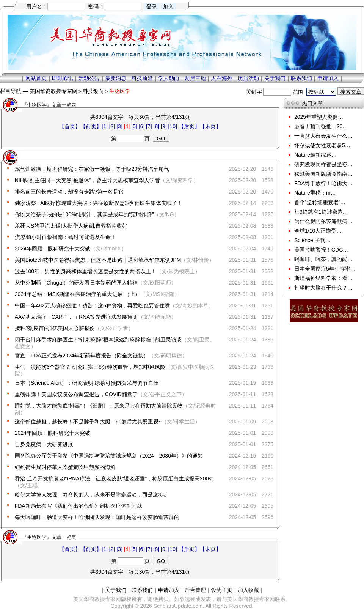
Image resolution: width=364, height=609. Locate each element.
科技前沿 (142, 78)
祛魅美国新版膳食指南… (323, 174)
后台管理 (195, 590)
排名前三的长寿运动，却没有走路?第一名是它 (69, 192)
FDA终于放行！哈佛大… (323, 183)
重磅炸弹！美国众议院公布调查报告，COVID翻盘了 (76, 394)
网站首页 (36, 78)
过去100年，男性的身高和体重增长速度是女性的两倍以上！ (86, 271)
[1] (105, 126)
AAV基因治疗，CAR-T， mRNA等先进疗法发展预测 (76, 317)
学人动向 (169, 78)
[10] (172, 126)
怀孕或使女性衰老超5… (322, 145)
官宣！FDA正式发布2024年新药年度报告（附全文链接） (82, 356)
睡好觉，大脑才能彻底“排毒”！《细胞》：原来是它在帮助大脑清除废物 (99, 406)
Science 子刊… (312, 240)
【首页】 (70, 126)
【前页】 (91, 126)
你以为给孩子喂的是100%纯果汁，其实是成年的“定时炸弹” (84, 214)
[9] (164, 126)
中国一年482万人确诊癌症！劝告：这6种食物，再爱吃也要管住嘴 (92, 305)
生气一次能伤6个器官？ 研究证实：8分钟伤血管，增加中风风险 (90, 367)
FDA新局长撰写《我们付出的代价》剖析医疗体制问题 (78, 506)
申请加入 (328, 78)
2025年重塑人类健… (319, 117)
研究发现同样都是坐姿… (323, 164)
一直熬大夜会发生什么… (323, 136)
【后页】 (189, 126)
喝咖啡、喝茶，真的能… (323, 259)
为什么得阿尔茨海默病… (323, 221)
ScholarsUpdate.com (178, 606)
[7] (149, 126)
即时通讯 (63, 78)
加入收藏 (248, 590)
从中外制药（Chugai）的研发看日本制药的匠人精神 (76, 283)
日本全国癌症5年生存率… (325, 269)
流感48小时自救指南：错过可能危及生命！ (66, 237)
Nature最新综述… (315, 155)
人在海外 (222, 78)
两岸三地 (195, 78)
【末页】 (210, 126)
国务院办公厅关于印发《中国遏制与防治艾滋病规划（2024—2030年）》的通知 (109, 456)
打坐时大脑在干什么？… (323, 288)
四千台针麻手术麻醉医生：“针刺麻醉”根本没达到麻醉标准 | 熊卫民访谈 (98, 340)
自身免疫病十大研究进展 (44, 444)
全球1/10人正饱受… (318, 231)
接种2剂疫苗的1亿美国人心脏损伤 (55, 328)
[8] (157, 126)
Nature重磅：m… (315, 193)
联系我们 (301, 78)
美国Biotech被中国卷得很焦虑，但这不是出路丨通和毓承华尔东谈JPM (98, 260)
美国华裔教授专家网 (53, 91)
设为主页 (222, 590)
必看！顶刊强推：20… (321, 126)
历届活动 (248, 78)
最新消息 (116, 78)
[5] (134, 126)
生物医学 (120, 91)
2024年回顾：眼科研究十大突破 (53, 249)
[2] (112, 126)
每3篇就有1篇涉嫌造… (321, 212)
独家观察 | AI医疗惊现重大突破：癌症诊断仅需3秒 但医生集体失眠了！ (99, 203)
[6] (142, 126)
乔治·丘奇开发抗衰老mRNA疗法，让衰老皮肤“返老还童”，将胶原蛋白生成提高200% (114, 478)
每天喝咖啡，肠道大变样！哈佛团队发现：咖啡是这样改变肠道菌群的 (97, 517)
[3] (119, 126)
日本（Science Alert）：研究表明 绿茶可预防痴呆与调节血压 (87, 383)
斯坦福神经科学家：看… (323, 278)
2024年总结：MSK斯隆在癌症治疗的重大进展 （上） (78, 294)
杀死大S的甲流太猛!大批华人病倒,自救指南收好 (71, 226)
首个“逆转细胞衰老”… (320, 202)
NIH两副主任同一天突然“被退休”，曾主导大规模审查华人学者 (87, 180)
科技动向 (93, 91)
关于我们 (275, 78)
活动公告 (89, 78)
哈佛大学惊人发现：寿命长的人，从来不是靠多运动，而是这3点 (91, 494)
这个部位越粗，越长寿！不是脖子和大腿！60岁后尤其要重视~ (88, 422)
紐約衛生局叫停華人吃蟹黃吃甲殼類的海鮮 (65, 467)
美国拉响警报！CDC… (321, 250)
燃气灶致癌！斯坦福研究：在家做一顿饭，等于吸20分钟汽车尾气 (92, 169)
